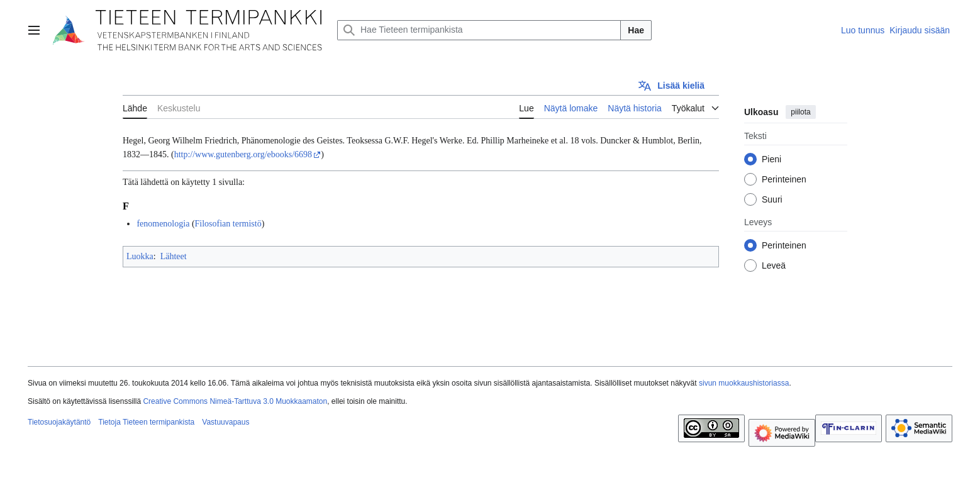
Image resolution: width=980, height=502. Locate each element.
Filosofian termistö (228, 224)
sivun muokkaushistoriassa (744, 383)
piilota (800, 112)
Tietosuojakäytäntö (59, 422)
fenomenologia (163, 224)
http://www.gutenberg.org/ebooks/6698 (243, 154)
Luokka (140, 256)
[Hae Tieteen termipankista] (479, 30)
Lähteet (174, 256)
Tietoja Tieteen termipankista (146, 422)
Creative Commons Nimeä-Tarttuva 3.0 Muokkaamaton (235, 401)
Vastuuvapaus (226, 422)
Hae (636, 30)
